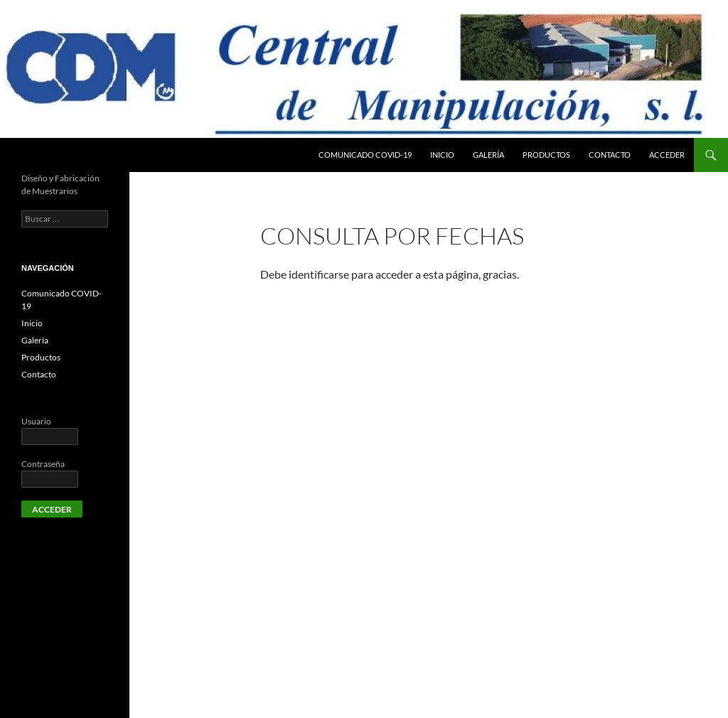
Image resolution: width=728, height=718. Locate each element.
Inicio (442, 155)
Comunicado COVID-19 (365, 155)
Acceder (667, 155)
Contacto (610, 155)
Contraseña (43, 464)
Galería (488, 155)
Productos (546, 155)
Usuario (36, 421)
